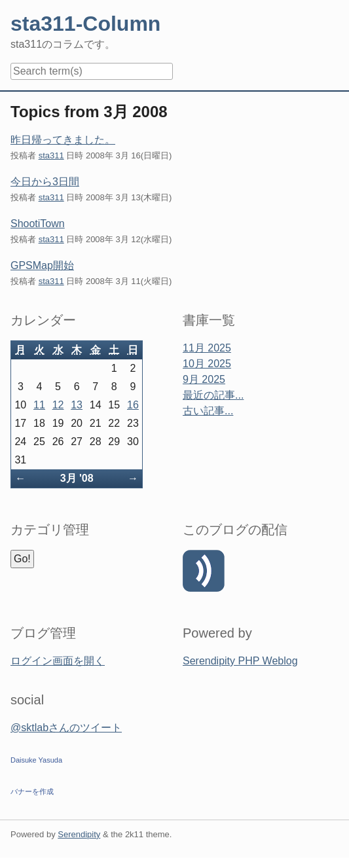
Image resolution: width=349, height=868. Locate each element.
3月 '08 (77, 478)
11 (39, 405)
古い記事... (208, 411)
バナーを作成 (32, 791)
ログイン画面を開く (58, 661)
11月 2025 (207, 348)
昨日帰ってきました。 (63, 140)
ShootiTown (38, 224)
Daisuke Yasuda (36, 760)
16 (133, 405)
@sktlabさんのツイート (66, 728)
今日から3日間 (45, 182)
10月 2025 (207, 364)
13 (77, 405)
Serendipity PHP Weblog (240, 661)
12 (58, 405)
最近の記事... (213, 395)
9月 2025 (204, 379)
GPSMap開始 (42, 265)
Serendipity (79, 834)
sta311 (51, 155)
